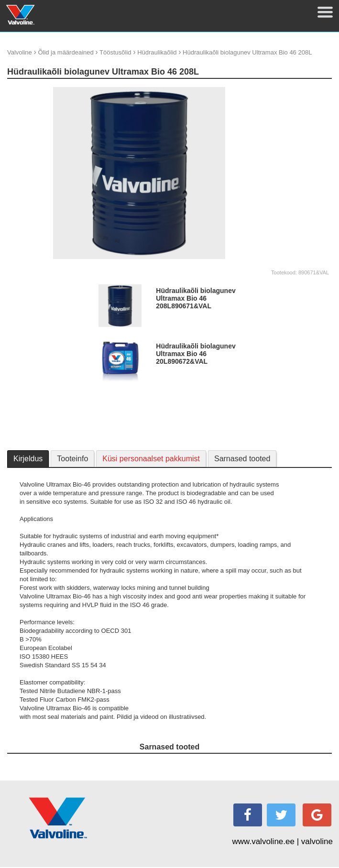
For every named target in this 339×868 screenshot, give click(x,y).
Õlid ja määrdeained (66, 52)
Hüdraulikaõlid (157, 52)
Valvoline (20, 52)
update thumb (287, 91)
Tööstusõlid (115, 52)
